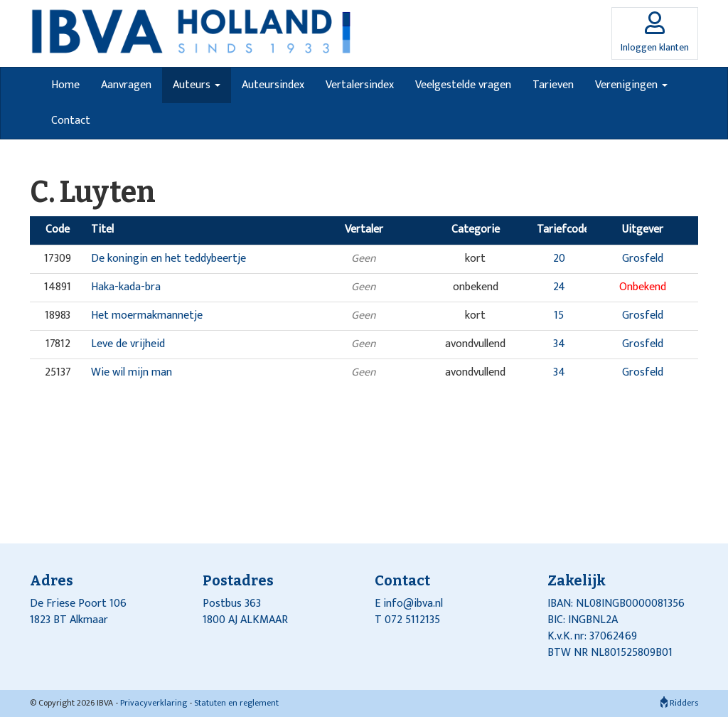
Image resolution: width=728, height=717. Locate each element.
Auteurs (197, 85)
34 (559, 344)
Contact (71, 121)
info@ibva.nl (413, 604)
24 (559, 287)
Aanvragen (126, 85)
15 (559, 315)
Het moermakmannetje (147, 315)
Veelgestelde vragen (463, 85)
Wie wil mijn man (132, 372)
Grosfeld (643, 259)
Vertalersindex (360, 85)
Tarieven (553, 85)
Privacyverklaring (154, 703)
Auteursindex (273, 85)
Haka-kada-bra (126, 287)
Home (65, 85)
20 (559, 259)
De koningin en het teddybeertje (168, 259)
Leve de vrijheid (128, 344)
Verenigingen (631, 85)
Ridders (679, 703)
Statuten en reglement (236, 703)
